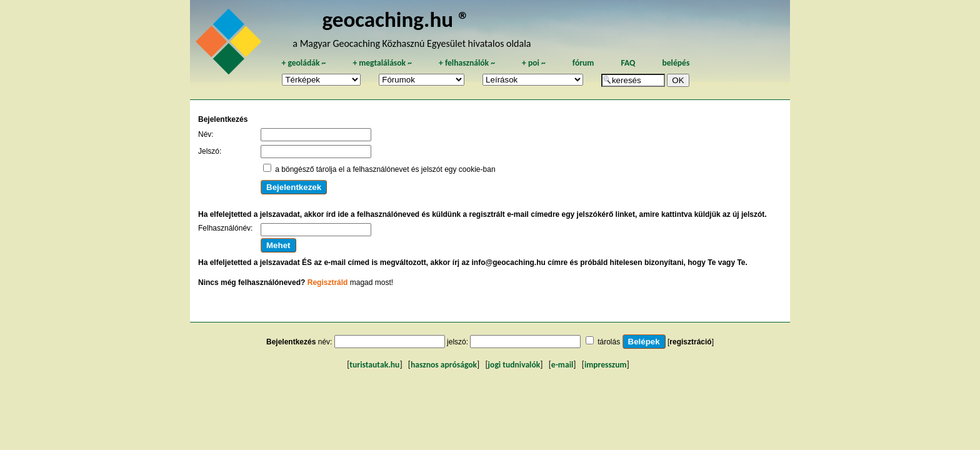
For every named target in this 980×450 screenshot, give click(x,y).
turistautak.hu (374, 365)
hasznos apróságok (444, 365)
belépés (676, 63)
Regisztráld (328, 282)
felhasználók (467, 63)
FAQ (628, 63)
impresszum (606, 365)
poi (534, 63)
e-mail (562, 365)
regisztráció (690, 342)
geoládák (303, 63)
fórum (583, 63)
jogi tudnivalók (514, 365)
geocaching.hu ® (396, 19)
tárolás (609, 342)
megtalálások (382, 63)
